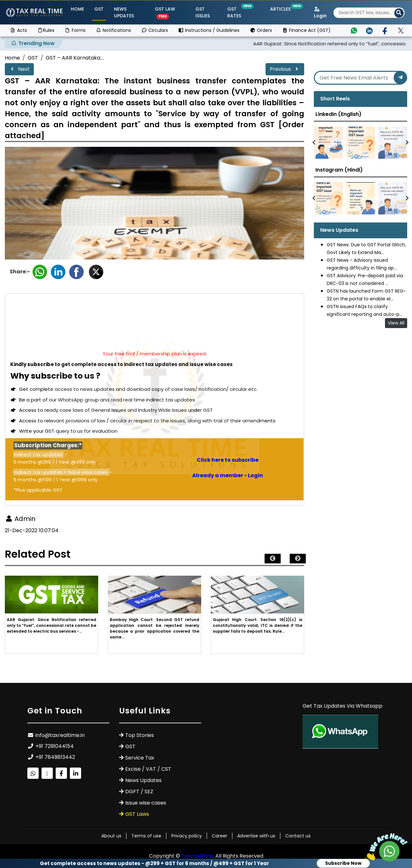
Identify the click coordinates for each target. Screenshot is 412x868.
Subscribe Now (343, 863)
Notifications (114, 30)
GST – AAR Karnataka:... (75, 58)
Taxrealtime (197, 856)
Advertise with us (256, 836)
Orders (261, 30)
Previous (285, 69)
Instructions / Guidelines (209, 30)
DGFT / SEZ (139, 792)
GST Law (165, 13)
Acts (19, 30)
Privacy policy (187, 836)
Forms (75, 30)
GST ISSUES (203, 12)
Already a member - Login (228, 475)
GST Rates (240, 12)
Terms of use (146, 836)
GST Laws (137, 814)
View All (396, 323)
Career (220, 836)
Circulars (155, 30)
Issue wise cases (146, 803)
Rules (46, 30)
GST (99, 9)
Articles (282, 9)
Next (19, 69)
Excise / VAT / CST (148, 769)
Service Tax (140, 758)
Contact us (298, 836)
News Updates (124, 12)
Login (320, 13)
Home (77, 9)
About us (111, 836)
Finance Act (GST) (307, 30)
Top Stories (140, 735)
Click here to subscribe (228, 460)
